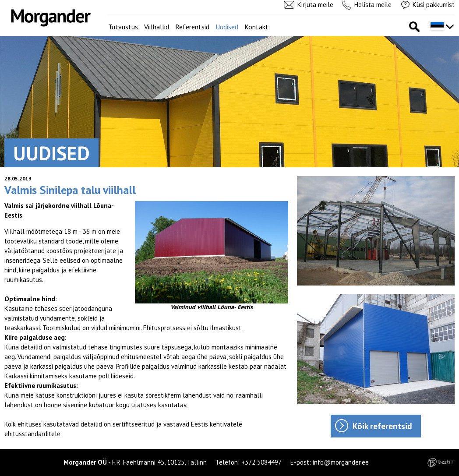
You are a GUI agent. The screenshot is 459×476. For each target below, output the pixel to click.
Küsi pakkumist (434, 5)
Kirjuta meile (315, 5)
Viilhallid (157, 27)
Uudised (227, 27)
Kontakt (256, 27)
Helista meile (373, 5)
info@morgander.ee (341, 462)
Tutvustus (123, 27)
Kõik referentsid (382, 426)
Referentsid (192, 27)
